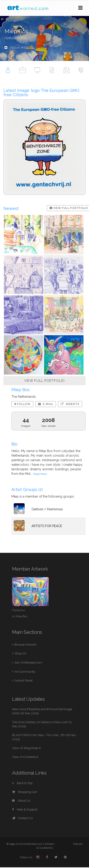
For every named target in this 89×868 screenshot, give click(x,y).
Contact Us (22, 818)
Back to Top (22, 783)
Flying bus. (19, 610)
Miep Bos (21, 616)
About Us (21, 801)
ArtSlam (49, 844)
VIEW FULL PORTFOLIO (44, 381)
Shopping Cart (25, 792)
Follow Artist (16, 48)
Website (70, 404)
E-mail (46, 404)
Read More (40, 474)
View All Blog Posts (26, 748)
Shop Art (20, 653)
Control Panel (24, 681)
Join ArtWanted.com (28, 663)
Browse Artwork (25, 645)
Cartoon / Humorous (47, 509)
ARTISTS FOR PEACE (47, 526)
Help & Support (25, 809)
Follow (22, 404)
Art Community (25, 672)
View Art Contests (25, 757)
